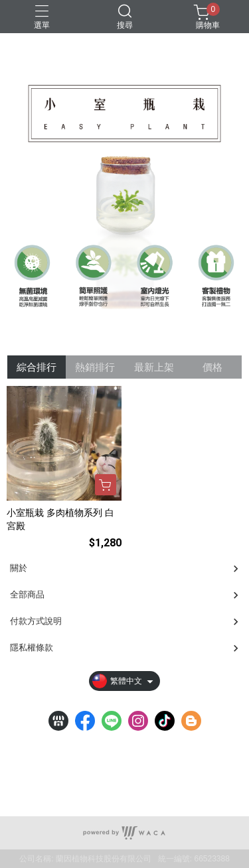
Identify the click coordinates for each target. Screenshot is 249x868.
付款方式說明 (36, 621)
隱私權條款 (32, 648)
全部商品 (27, 594)
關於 (19, 568)
